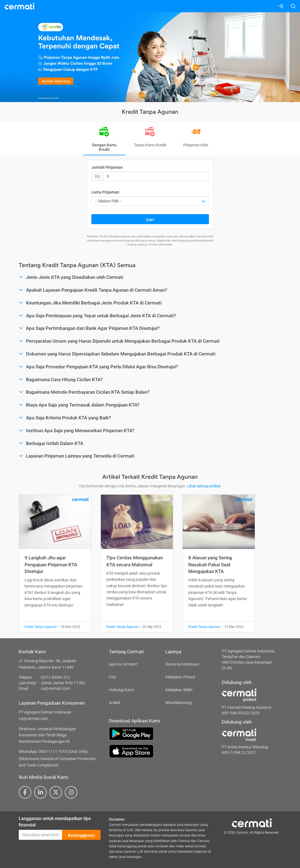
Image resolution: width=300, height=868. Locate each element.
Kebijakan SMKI (179, 690)
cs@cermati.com (55, 688)
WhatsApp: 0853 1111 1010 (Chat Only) (53, 751)
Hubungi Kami (121, 690)
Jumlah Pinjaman (107, 167)
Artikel (114, 703)
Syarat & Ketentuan (182, 664)
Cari (150, 219)
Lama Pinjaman (105, 192)
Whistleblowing (178, 703)
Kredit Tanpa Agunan (41, 627)
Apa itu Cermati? (123, 664)
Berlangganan (81, 835)
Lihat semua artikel (204, 486)
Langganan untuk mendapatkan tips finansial (55, 822)
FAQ (113, 677)
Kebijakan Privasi (180, 677)
